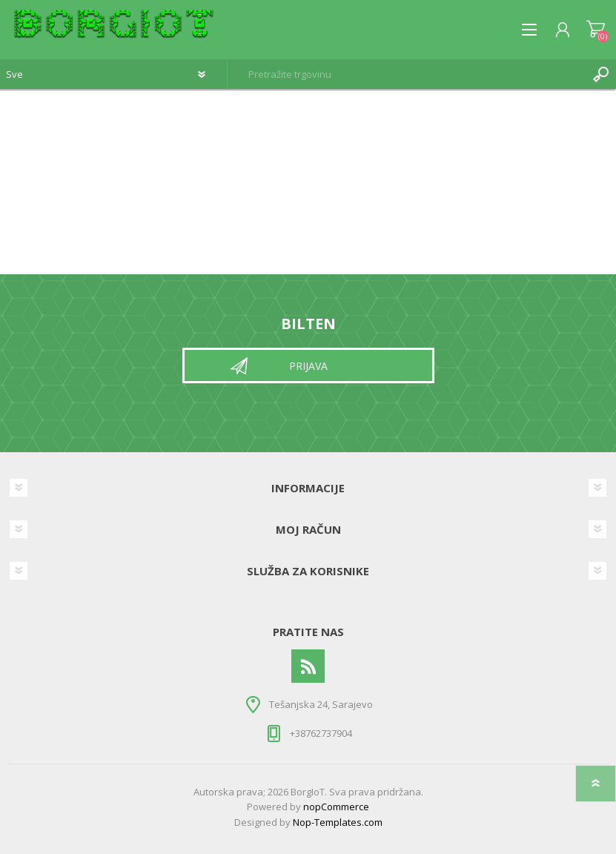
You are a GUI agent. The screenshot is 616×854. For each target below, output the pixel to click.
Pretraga (601, 74)
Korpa (596, 30)
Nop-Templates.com (338, 822)
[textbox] (407, 74)
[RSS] (308, 666)
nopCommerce (336, 807)
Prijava (308, 366)
